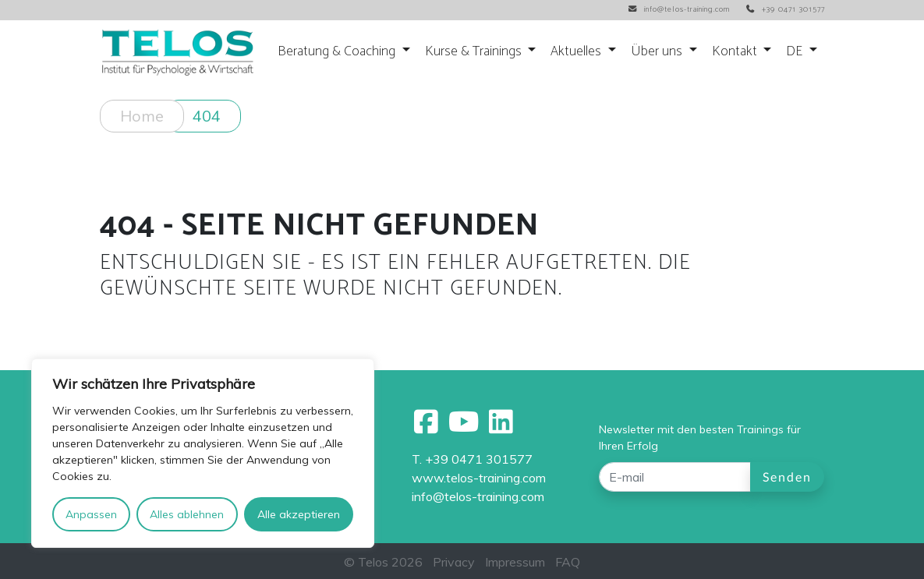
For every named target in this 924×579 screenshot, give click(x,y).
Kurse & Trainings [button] (475, 52)
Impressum (515, 562)
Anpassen (91, 514)
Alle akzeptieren (299, 514)
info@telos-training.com (478, 496)
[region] (203, 453)
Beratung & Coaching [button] (338, 52)
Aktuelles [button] (577, 52)
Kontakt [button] (736, 52)
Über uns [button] (658, 52)
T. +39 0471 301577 (472, 459)
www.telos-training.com (479, 478)
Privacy (454, 562)
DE (796, 52)
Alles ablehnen (187, 514)
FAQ (568, 562)
